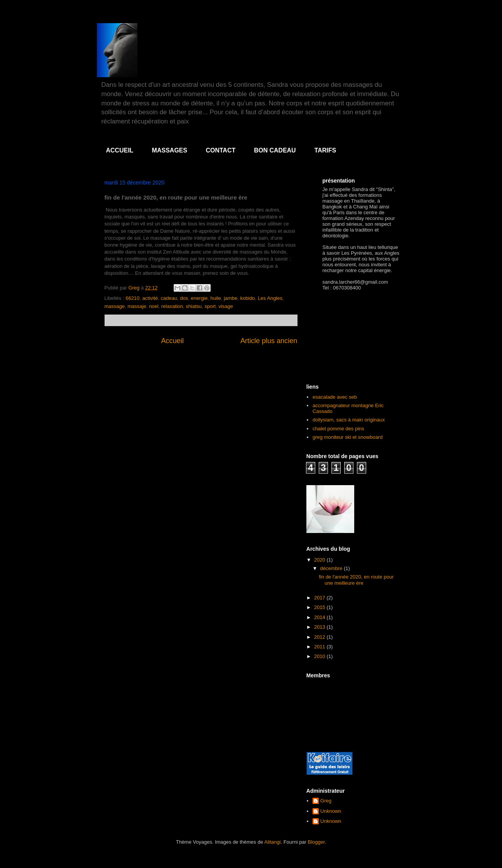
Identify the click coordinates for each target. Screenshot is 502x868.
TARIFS (325, 150)
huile (216, 298)
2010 (320, 656)
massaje (137, 306)
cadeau (169, 298)
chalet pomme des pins (338, 429)
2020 (320, 560)
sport (210, 306)
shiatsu (194, 306)
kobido (248, 298)
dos (184, 298)
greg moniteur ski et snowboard (347, 437)
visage (226, 306)
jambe (231, 298)
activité (150, 298)
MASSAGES (170, 150)
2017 (320, 598)
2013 (320, 627)
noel (154, 306)
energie (199, 298)
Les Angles (270, 298)
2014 (320, 617)
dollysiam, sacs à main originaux (349, 420)
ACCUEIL (120, 150)
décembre (332, 568)
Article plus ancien (269, 341)
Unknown (331, 811)
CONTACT (221, 150)
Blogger (316, 842)
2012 (320, 637)
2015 (320, 607)
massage (115, 306)
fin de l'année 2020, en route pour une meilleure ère (356, 580)
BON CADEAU (275, 150)
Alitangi (273, 842)
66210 (132, 298)
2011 (320, 647)
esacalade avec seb (335, 397)
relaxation (172, 306)
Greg (326, 801)
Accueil (172, 341)
